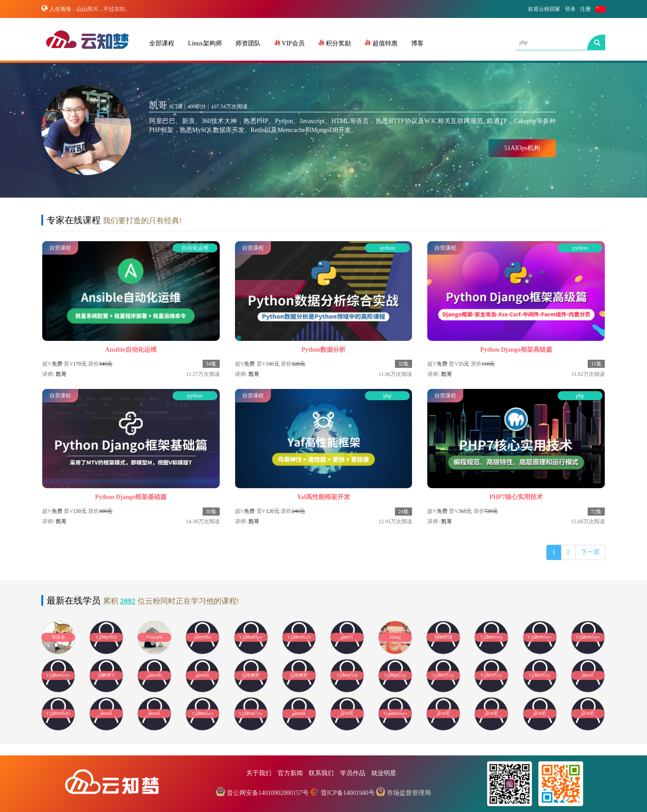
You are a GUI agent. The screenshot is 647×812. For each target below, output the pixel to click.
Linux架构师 (205, 43)
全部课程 (162, 43)
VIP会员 (289, 43)
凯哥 (61, 374)
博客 (417, 43)
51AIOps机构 (522, 148)
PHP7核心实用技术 (516, 497)
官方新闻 (290, 773)
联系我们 (321, 773)
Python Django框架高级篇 (516, 350)
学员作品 (353, 773)
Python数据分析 (324, 350)
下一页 (590, 552)
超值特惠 (381, 43)
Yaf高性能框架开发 (323, 497)
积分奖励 (335, 43)
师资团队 (248, 43)
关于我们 (259, 773)
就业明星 (384, 773)
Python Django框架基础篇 (131, 497)
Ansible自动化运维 (131, 350)
